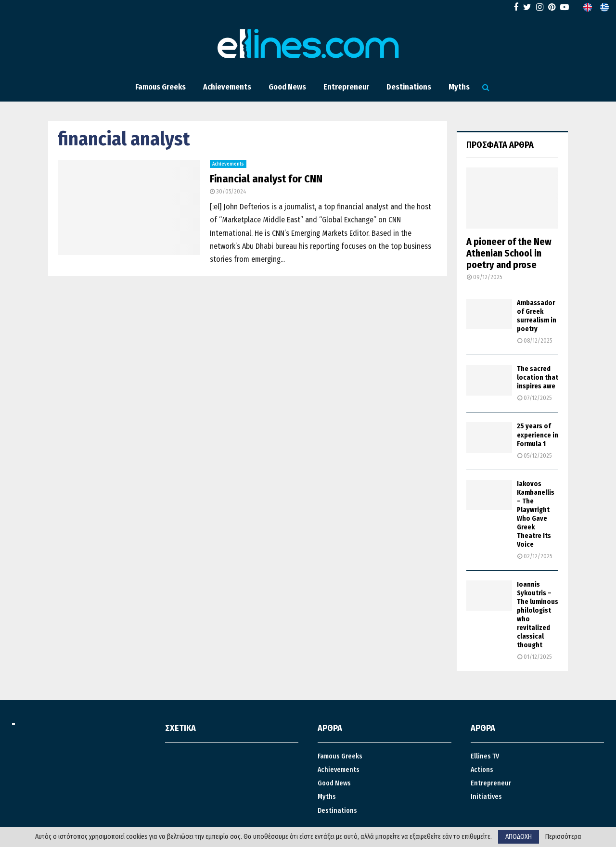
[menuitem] (588, 7)
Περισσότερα (563, 837)
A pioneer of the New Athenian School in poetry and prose (509, 253)
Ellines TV (485, 756)
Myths (459, 87)
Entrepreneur (346, 87)
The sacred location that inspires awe (538, 378)
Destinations (409, 87)
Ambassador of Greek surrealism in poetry (537, 316)
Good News (287, 87)
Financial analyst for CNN (266, 179)
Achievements (227, 87)
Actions (482, 770)
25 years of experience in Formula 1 (538, 435)
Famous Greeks (160, 87)
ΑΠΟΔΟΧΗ (519, 837)
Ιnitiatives (486, 797)
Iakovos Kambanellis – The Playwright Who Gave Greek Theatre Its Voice (536, 514)
